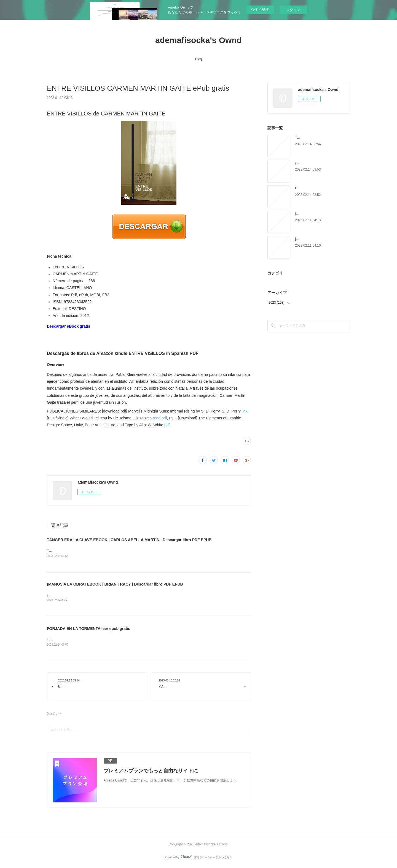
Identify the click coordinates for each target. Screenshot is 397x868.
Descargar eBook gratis (69, 326)
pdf (167, 425)
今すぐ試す (260, 10)
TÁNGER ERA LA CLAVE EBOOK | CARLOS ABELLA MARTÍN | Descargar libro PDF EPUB (129, 540)
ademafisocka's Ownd (198, 40)
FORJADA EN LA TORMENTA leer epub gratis (88, 629)
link (245, 411)
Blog (198, 59)
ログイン (293, 10)
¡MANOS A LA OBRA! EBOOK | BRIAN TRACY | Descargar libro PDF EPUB (115, 585)
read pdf (160, 418)
